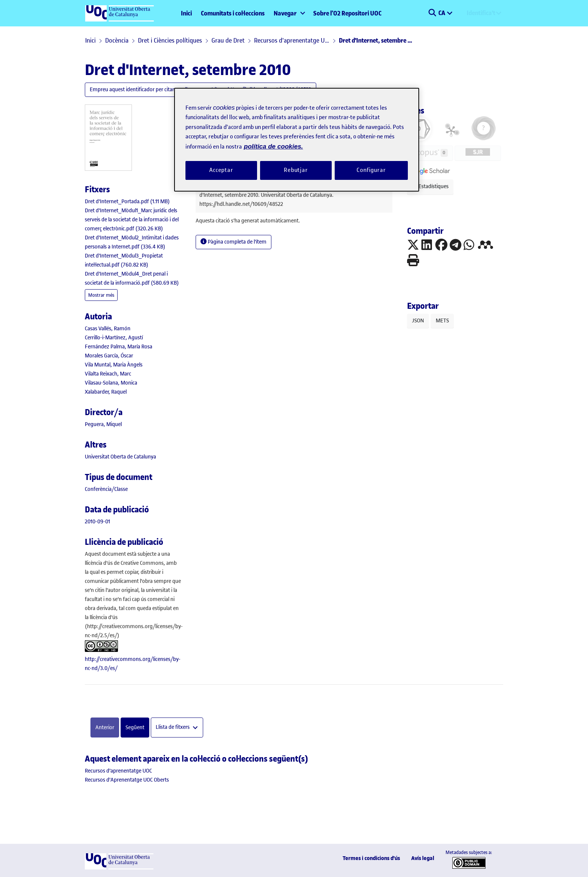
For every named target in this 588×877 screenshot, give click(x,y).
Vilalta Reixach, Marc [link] (108, 374)
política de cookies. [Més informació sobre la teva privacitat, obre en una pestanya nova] (273, 146)
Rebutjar (296, 170)
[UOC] (119, 868)
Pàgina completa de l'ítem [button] (234, 242)
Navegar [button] (285, 13)
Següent (135, 728)
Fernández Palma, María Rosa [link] (119, 347)
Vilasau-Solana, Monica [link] (111, 383)
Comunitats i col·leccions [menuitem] (233, 13)
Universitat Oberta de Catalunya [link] (120, 457)
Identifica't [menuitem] (481, 13)
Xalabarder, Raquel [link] (106, 392)
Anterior (105, 728)
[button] (432, 13)
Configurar (371, 170)
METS (442, 321)
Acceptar (221, 170)
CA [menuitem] (442, 13)
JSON (418, 321)
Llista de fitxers (173, 728)
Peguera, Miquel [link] (103, 424)
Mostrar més (101, 295)
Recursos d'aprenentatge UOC (292, 40)
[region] (297, 140)
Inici (186, 13)
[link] (127, 202)
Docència (117, 40)
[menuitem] (289, 13)
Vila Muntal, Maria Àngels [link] (114, 365)
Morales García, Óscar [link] (109, 356)
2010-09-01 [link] (97, 522)
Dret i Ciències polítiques (170, 40)
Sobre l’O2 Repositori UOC (347, 13)
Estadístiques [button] (430, 186)
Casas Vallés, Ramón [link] (108, 329)
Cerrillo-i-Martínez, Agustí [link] (114, 338)
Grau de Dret (228, 40)
